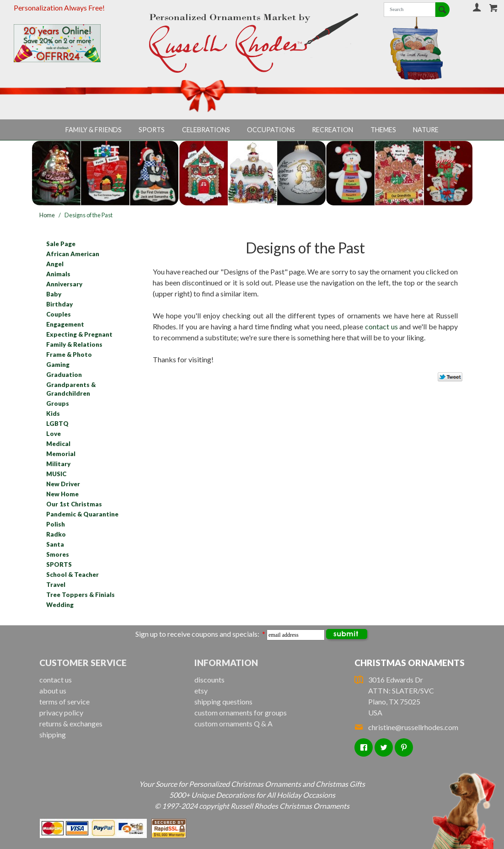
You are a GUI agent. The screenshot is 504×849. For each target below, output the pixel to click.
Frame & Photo (69, 355)
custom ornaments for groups (241, 712)
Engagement (65, 324)
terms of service (64, 701)
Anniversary (64, 284)
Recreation (332, 130)
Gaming (58, 365)
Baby (54, 294)
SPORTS (59, 564)
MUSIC (56, 474)
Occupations (271, 130)
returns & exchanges (71, 723)
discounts (209, 680)
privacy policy (61, 712)
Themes (383, 130)
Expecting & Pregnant (79, 334)
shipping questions (223, 701)
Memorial (61, 454)
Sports (152, 130)
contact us (381, 326)
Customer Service (83, 663)
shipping (53, 734)
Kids (53, 414)
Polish (56, 524)
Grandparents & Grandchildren (71, 389)
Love (54, 434)
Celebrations (206, 130)
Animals (58, 274)
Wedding (60, 605)
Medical (58, 444)
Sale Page (61, 244)
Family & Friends (94, 130)
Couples (59, 314)
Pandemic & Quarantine (82, 514)
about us (53, 690)
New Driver (63, 484)
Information (226, 663)
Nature (426, 130)
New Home (62, 494)
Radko (56, 534)
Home (47, 215)
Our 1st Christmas (74, 504)
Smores (58, 554)
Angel (55, 264)
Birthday (59, 304)
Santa (55, 544)
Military (58, 464)
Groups (58, 403)
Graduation (64, 375)
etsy (201, 690)
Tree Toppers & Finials (80, 595)
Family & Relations (74, 344)
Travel (56, 585)
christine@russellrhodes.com (406, 727)
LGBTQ (57, 424)
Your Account (477, 7)
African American (73, 254)
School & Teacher (72, 575)
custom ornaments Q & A (233, 723)
